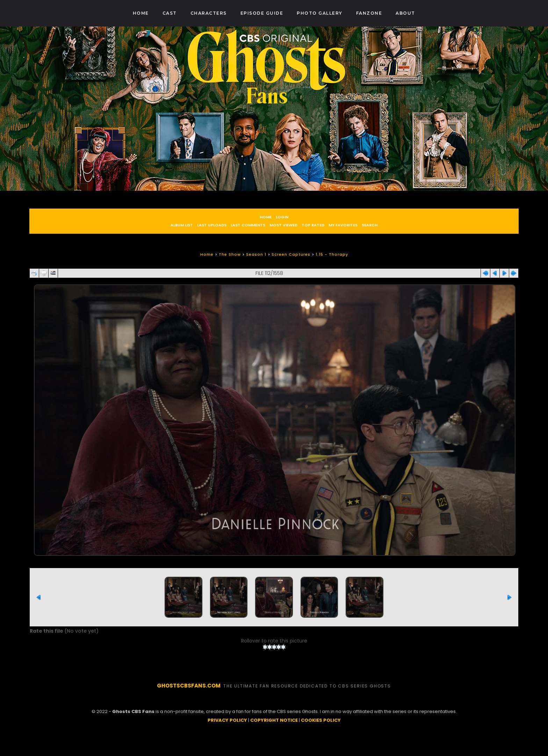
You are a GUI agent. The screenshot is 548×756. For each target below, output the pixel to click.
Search (370, 225)
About (405, 13)
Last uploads (212, 225)
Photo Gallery (320, 13)
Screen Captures (291, 254)
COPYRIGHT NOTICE (274, 740)
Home (141, 13)
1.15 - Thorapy (332, 254)
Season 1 (256, 254)
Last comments (248, 225)
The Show (230, 254)
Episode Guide (262, 13)
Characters (209, 13)
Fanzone (369, 13)
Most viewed (283, 225)
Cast (170, 13)
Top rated (313, 225)
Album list (182, 225)
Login (282, 217)
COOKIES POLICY (321, 740)
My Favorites (343, 225)
